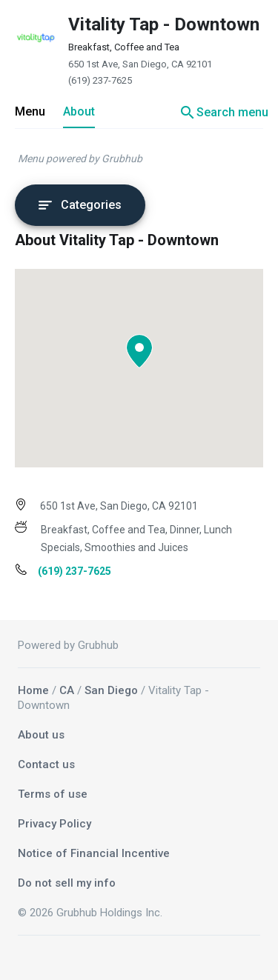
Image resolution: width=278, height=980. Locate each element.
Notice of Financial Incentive (94, 853)
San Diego (111, 690)
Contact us (46, 764)
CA (67, 690)
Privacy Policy (54, 824)
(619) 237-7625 (100, 80)
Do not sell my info (67, 883)
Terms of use (53, 794)
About (79, 111)
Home (33, 690)
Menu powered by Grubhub (80, 159)
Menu (30, 111)
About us (41, 735)
